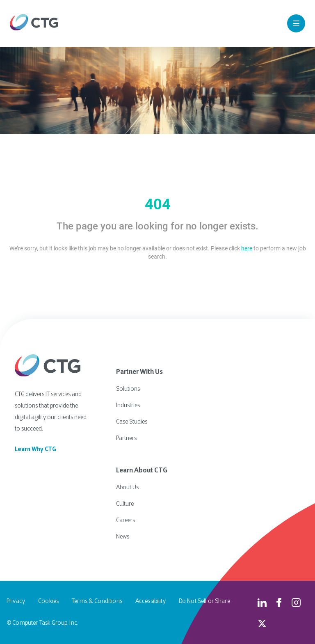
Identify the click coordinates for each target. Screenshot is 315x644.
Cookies (48, 602)
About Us (127, 488)
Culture (125, 504)
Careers (126, 521)
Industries (128, 406)
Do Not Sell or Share (204, 602)
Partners (126, 439)
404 (158, 204)
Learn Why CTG (35, 450)
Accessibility (151, 602)
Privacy (16, 602)
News (123, 537)
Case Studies (132, 422)
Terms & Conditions (97, 602)
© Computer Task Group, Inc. (42, 623)
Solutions (128, 389)
